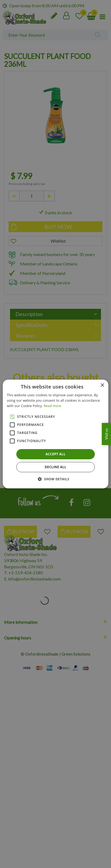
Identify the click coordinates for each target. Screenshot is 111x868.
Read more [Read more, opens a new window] (53, 406)
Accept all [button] (56, 454)
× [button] (102, 385)
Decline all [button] (56, 467)
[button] (56, 479)
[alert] (56, 434)
